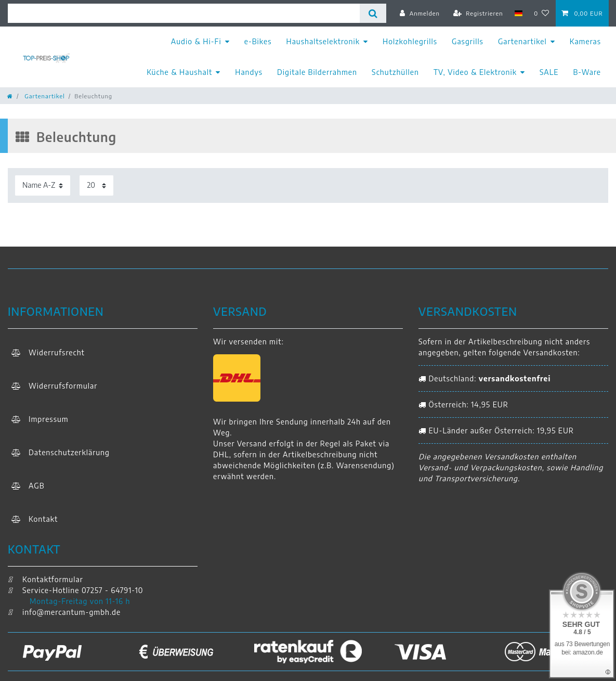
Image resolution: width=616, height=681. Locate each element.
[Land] (519, 13)
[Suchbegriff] (184, 13)
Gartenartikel (522, 41)
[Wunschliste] (542, 13)
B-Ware (587, 72)
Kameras (585, 41)
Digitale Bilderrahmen (317, 72)
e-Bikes (258, 41)
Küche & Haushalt (179, 72)
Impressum (49, 419)
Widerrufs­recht (57, 352)
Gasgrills (468, 41)
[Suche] (373, 13)
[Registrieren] (478, 13)
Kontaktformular (45, 579)
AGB (37, 486)
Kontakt (43, 519)
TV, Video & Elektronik (475, 72)
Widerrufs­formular (63, 386)
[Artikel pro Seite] (96, 185)
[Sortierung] (43, 185)
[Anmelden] (420, 13)
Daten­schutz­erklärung (69, 452)
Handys (249, 72)
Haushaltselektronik (323, 41)
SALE (549, 72)
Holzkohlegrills (410, 41)
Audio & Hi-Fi (196, 41)
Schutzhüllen (395, 72)
